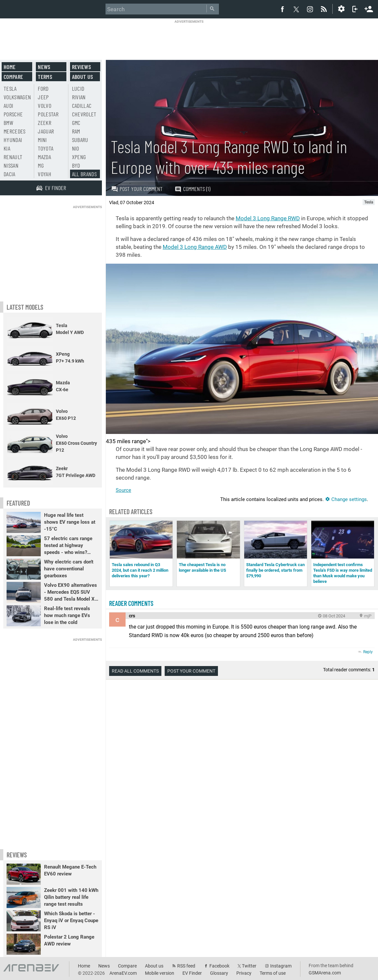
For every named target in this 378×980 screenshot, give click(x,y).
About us (83, 77)
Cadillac (82, 106)
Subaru (80, 140)
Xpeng (79, 157)
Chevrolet (84, 114)
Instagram (281, 966)
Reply (368, 652)
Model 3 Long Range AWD (195, 247)
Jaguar (46, 131)
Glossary (219, 973)
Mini (42, 140)
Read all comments (135, 671)
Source (123, 490)
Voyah (45, 174)
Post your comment (137, 189)
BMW (8, 123)
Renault (13, 157)
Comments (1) (192, 189)
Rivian (79, 97)
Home (10, 67)
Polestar (48, 114)
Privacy (244, 973)
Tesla (10, 88)
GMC (76, 123)
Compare (13, 77)
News (44, 67)
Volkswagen (17, 97)
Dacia (10, 174)
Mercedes (15, 131)
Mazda (44, 157)
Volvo (45, 106)
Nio (76, 148)
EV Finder (192, 973)
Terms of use (273, 973)
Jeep (43, 97)
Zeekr (45, 123)
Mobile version (160, 973)
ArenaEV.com (123, 973)
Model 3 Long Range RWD (268, 218)
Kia (7, 148)
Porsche (13, 114)
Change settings (346, 499)
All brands (84, 174)
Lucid (78, 88)
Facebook (219, 966)
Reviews (82, 67)
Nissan (11, 165)
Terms (45, 77)
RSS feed (186, 966)
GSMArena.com (325, 973)
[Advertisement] (189, 38)
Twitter (249, 966)
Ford (43, 88)
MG (41, 165)
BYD (76, 165)
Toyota (46, 148)
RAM (76, 131)
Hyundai (13, 140)
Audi (8, 106)
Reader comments (131, 603)
